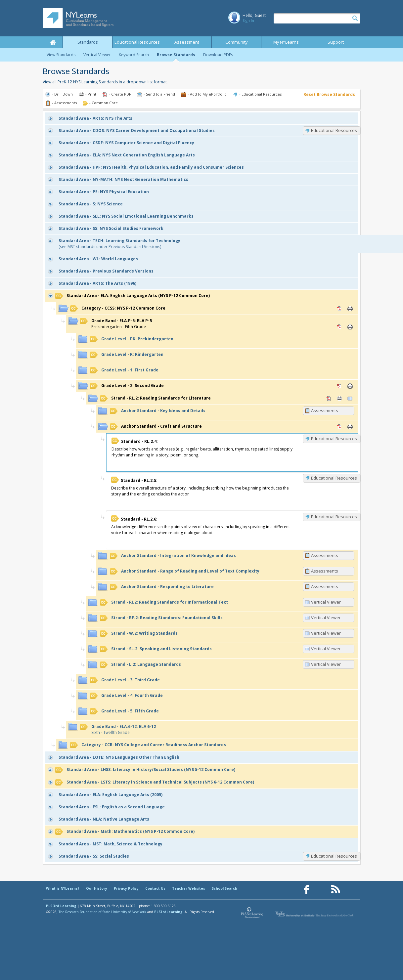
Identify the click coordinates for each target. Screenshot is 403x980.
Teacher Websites (189, 888)
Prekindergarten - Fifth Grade (116, 324)
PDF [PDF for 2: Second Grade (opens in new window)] (339, 386)
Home (53, 42)
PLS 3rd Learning (61, 906)
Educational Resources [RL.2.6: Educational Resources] (334, 517)
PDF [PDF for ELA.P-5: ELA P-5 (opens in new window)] (339, 327)
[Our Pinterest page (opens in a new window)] (321, 890)
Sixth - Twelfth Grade (118, 729)
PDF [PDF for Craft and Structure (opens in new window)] (339, 427)
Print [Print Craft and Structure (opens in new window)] (350, 427)
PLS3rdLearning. (169, 912)
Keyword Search (134, 55)
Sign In (248, 20)
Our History (97, 888)
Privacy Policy (126, 888)
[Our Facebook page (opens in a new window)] (306, 890)
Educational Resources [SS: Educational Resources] (334, 856)
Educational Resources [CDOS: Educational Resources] (334, 130)
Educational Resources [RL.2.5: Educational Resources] (334, 478)
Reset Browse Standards (329, 94)
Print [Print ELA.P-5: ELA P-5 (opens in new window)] (350, 327)
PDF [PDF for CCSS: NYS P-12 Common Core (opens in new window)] (339, 309)
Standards (88, 42)
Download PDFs (218, 55)
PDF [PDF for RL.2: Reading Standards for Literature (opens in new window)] (329, 399)
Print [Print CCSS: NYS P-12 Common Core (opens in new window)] (350, 309)
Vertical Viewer (97, 55)
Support (336, 42)
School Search (224, 888)
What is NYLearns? (63, 888)
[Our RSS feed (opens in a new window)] (336, 890)
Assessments (325, 410)
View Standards (61, 55)
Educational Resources (137, 42)
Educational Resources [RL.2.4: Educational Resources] (334, 439)
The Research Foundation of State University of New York (102, 912)
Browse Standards (176, 55)
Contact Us (155, 888)
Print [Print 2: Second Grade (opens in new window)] (350, 386)
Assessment (187, 42)
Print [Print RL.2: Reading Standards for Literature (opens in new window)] (339, 399)
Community (236, 42)
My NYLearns (286, 42)
